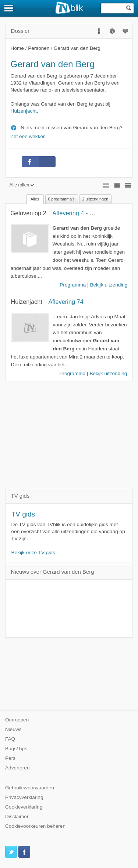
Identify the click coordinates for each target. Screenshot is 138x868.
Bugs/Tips (16, 749)
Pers (10, 758)
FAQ (10, 739)
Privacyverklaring (24, 797)
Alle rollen (22, 185)
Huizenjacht (24, 111)
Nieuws (13, 729)
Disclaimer (17, 816)
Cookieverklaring (24, 807)
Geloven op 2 (29, 213)
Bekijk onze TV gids (33, 553)
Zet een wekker (28, 136)
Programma (73, 285)
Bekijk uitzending (109, 285)
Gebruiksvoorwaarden (30, 788)
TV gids (23, 514)
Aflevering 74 (66, 302)
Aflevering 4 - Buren (79, 213)
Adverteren (17, 768)
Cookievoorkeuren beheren (35, 826)
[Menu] (9, 8)
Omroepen (17, 720)
